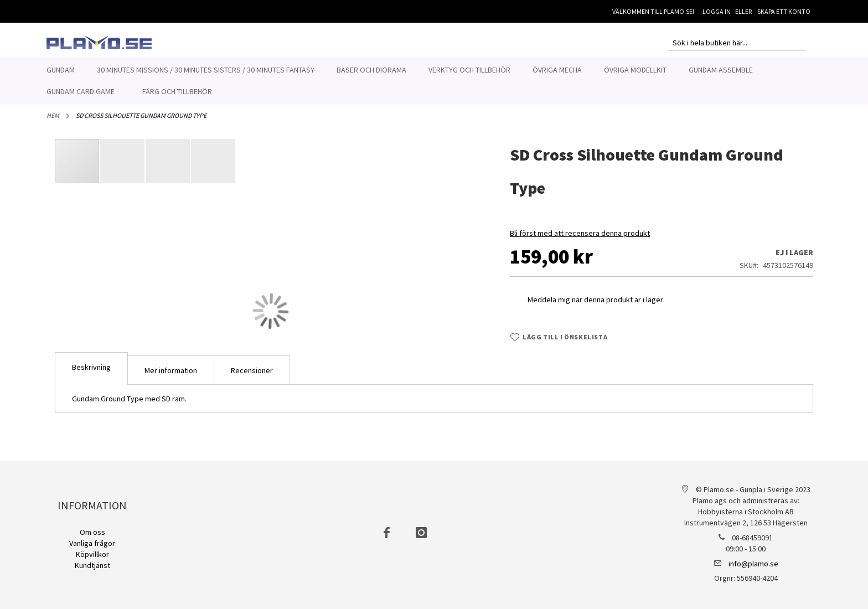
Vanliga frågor (92, 543)
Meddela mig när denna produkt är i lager (595, 306)
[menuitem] (61, 70)
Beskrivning (91, 373)
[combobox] (737, 43)
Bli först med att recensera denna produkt (580, 239)
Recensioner (252, 376)
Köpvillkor (92, 554)
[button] (123, 167)
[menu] (434, 81)
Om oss (92, 532)
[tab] (91, 375)
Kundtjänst (92, 565)
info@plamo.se (753, 564)
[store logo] (99, 43)
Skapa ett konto (784, 11)
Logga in (717, 11)
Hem (53, 122)
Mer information (171, 376)
